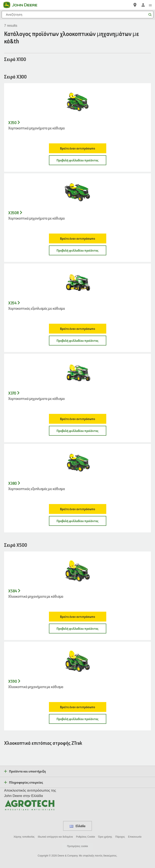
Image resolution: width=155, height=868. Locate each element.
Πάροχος (120, 837)
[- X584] (77, 571)
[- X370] (77, 373)
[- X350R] (77, 192)
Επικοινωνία (135, 837)
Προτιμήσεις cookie (77, 846)
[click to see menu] (150, 5)
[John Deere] (23, 5)
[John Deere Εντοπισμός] (135, 5)
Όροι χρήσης (105, 837)
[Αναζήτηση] (77, 15)
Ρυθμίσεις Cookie (85, 837)
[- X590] (77, 661)
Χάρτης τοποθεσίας (24, 837)
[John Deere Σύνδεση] (143, 5)
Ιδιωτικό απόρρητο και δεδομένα (55, 837)
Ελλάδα (77, 826)
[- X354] (77, 283)
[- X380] (77, 463)
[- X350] (77, 102)
